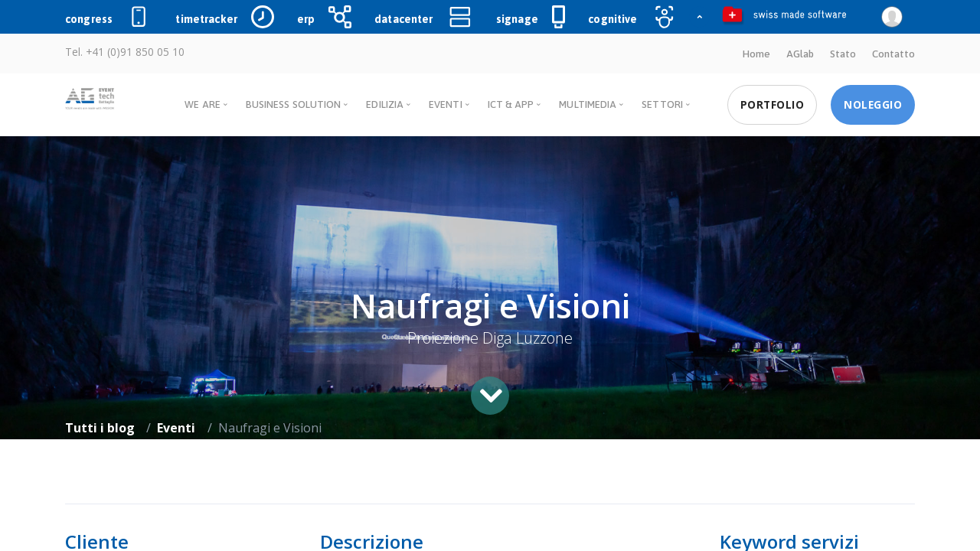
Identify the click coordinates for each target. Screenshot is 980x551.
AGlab (800, 54)
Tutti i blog (100, 427)
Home (755, 54)
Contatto (893, 54)
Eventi (176, 427)
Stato (843, 54)
